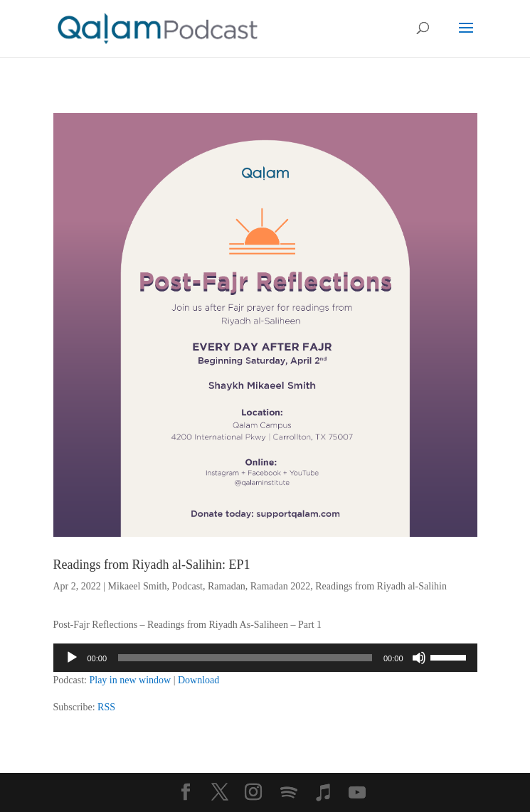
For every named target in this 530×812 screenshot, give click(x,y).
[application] (265, 658)
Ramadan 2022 (280, 586)
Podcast (187, 586)
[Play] (72, 658)
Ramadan (227, 586)
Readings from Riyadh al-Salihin (381, 586)
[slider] (245, 658)
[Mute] (419, 658)
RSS (106, 707)
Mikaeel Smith (138, 586)
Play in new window (130, 680)
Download (198, 680)
